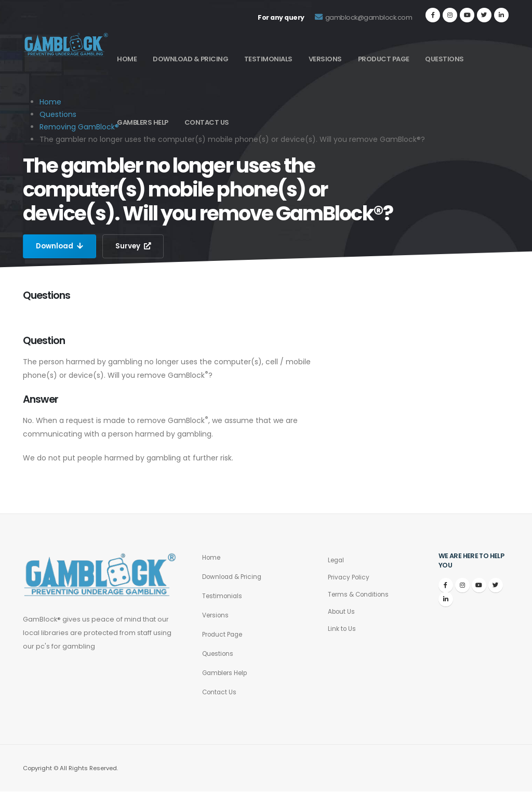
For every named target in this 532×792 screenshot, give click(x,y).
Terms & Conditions (361, 595)
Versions (325, 59)
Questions (444, 59)
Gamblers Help (143, 122)
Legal (337, 560)
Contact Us (207, 122)
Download (61, 246)
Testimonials (268, 59)
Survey (136, 246)
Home (127, 59)
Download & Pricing (190, 59)
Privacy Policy (350, 578)
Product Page (384, 59)
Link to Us (342, 629)
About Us (342, 612)
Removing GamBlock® (79, 127)
